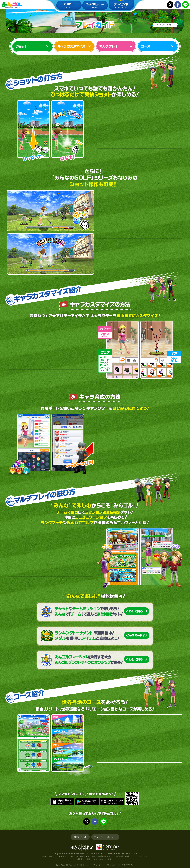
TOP (157, 25)
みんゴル (12, 5)
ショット (33, 46)
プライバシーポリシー (105, 837)
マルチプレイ (116, 46)
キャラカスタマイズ (74, 46)
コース (158, 46)
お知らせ (69, 6)
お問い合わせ (80, 837)
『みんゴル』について (95, 6)
